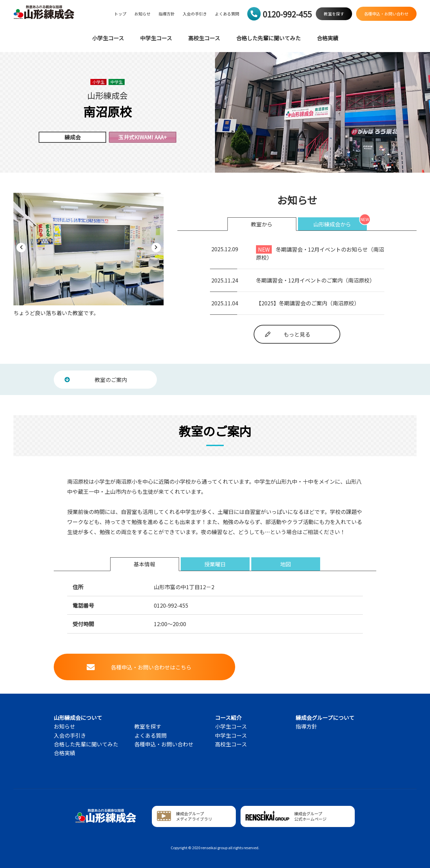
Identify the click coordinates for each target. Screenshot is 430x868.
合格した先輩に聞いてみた (268, 38)
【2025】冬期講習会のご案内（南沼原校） (308, 303)
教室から (262, 224)
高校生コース (204, 38)
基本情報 (144, 564)
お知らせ (142, 14)
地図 (286, 564)
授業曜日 (215, 564)
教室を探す (148, 726)
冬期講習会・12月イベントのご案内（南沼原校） (315, 280)
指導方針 (167, 14)
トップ (120, 14)
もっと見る (288, 334)
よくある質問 (227, 14)
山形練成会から (332, 224)
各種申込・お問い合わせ (164, 744)
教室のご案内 (96, 380)
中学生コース (156, 38)
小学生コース (108, 38)
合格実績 (328, 38)
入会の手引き (195, 14)
